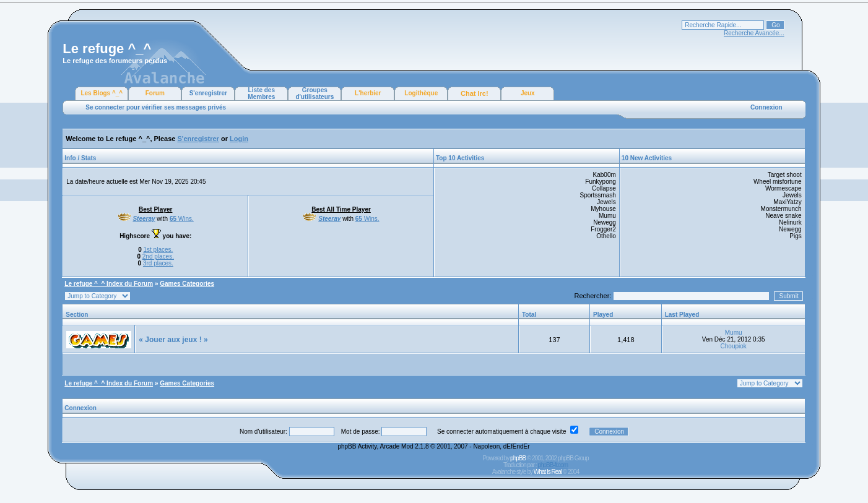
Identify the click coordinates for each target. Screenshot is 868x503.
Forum (155, 93)
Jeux (528, 93)
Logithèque (421, 93)
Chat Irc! (475, 93)
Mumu (734, 333)
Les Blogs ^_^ (102, 93)
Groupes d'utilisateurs (315, 93)
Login (239, 139)
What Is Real (548, 472)
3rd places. (158, 263)
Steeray (144, 219)
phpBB (518, 458)
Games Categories (187, 284)
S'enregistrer (208, 93)
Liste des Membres (261, 93)
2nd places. (158, 256)
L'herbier (368, 93)
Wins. (182, 219)
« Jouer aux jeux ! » (173, 340)
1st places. (158, 250)
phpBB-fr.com (553, 465)
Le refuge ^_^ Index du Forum (109, 284)
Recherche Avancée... (754, 33)
